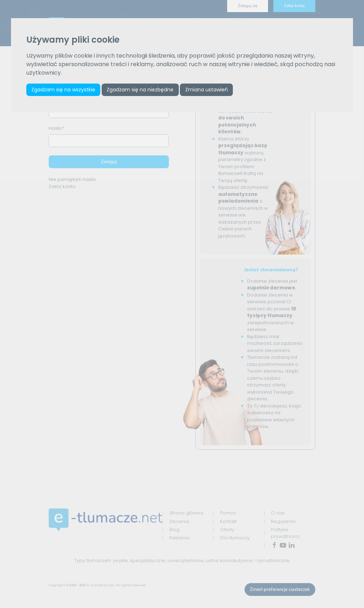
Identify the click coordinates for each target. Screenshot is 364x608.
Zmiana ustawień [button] (207, 90)
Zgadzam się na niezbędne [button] (140, 90)
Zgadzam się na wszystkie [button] (63, 90)
